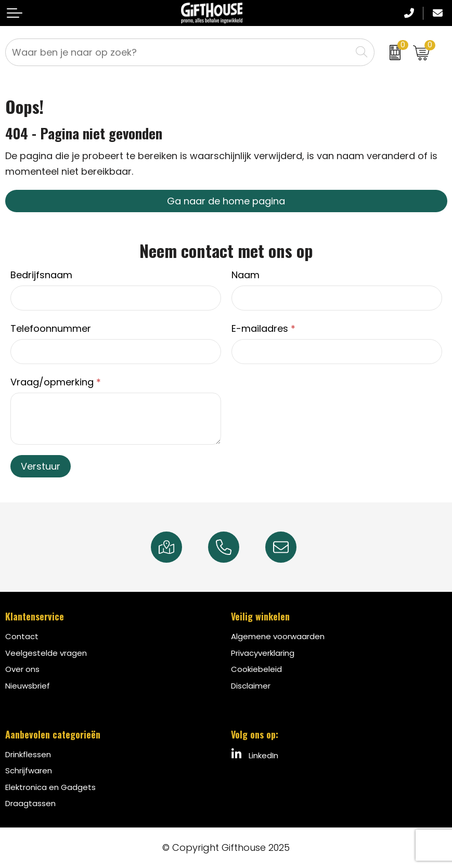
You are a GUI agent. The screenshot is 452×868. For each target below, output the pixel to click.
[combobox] (179, 52)
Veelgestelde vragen (46, 653)
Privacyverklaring (263, 653)
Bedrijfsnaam (41, 275)
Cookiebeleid (256, 669)
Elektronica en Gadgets (50, 787)
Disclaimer (251, 686)
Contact (22, 636)
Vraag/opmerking (56, 382)
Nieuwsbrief (28, 686)
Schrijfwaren (29, 770)
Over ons (22, 669)
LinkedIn (255, 755)
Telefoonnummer (51, 328)
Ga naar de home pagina (226, 201)
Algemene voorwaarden (278, 636)
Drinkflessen (28, 754)
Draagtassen (30, 803)
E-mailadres (263, 328)
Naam (246, 275)
